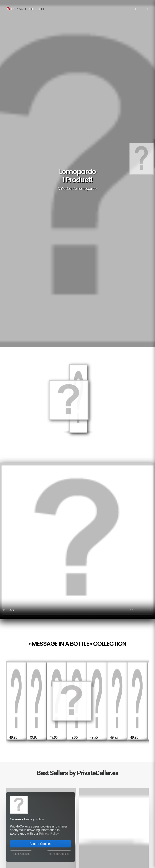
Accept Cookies (40, 844)
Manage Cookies (59, 854)
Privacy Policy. (49, 834)
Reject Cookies (21, 854)
